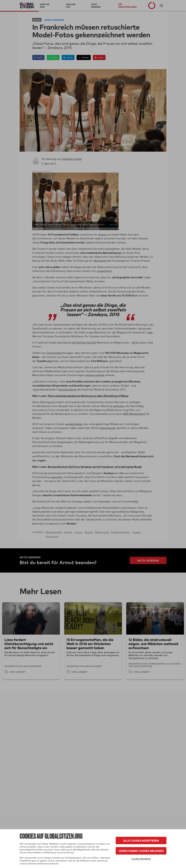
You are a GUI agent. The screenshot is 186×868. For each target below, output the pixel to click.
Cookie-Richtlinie (141, 859)
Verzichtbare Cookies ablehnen (141, 851)
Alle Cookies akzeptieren (141, 840)
